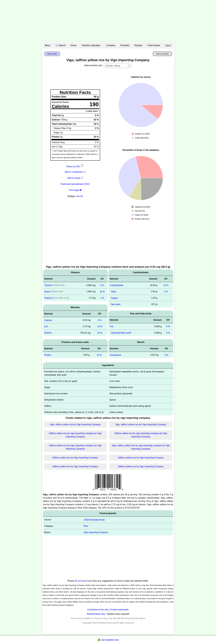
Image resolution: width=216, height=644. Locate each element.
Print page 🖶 (75, 190)
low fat (79, 196)
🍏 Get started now (108, 640)
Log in (168, 45)
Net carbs (116, 304)
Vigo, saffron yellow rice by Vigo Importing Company (75, 424)
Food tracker (154, 45)
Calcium (48, 320)
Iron (46, 326)
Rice (86, 526)
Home (73, 45)
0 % (102, 285)
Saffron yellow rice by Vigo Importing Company (75, 458)
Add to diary (52, 54)
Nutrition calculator (91, 45)
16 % (166, 285)
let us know (80, 581)
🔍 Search (60, 45)
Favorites (125, 45)
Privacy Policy (101, 618)
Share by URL (75, 166)
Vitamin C (49, 298)
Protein (48, 355)
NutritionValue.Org (96, 614)
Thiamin (48, 285)
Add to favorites (162, 54)
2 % (166, 292)
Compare (111, 45)
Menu (48, 45)
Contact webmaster (119, 610)
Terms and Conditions (82, 618)
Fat (111, 326)
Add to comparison (74, 172)
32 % (100, 333)
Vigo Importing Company (96, 532)
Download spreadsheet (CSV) (75, 184)
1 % (102, 298)
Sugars (114, 298)
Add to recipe (74, 178)
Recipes (138, 45)
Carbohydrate (117, 285)
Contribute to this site (98, 610)
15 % (100, 326)
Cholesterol (115, 355)
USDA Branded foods (94, 520)
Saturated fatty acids (121, 333)
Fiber (113, 292)
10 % (102, 292)
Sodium (48, 333)
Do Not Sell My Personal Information (127, 618)
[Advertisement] (108, 21)
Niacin (47, 292)
